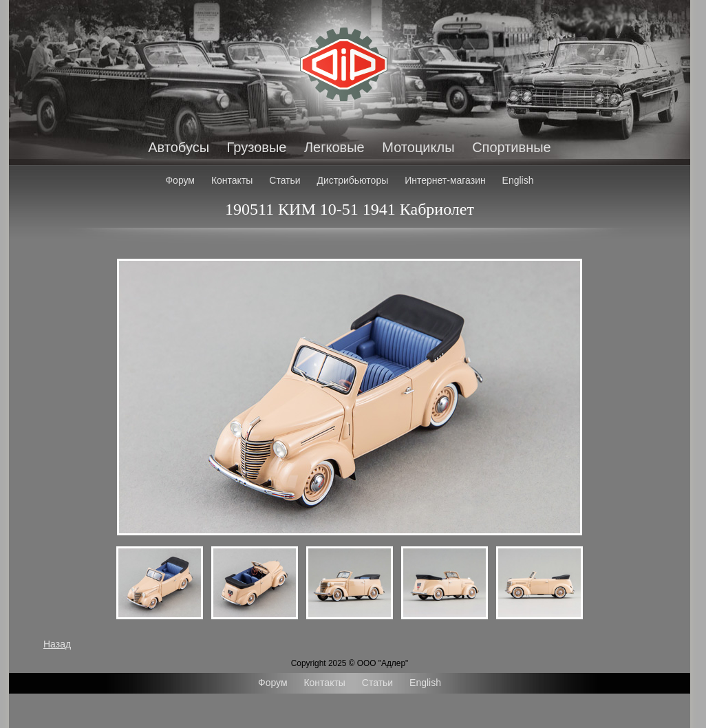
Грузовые (257, 147)
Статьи (285, 180)
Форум (180, 180)
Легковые (334, 147)
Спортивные (512, 147)
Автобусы (179, 147)
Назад (57, 644)
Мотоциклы (418, 147)
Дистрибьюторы (353, 180)
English (518, 180)
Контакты (232, 180)
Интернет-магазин (445, 180)
